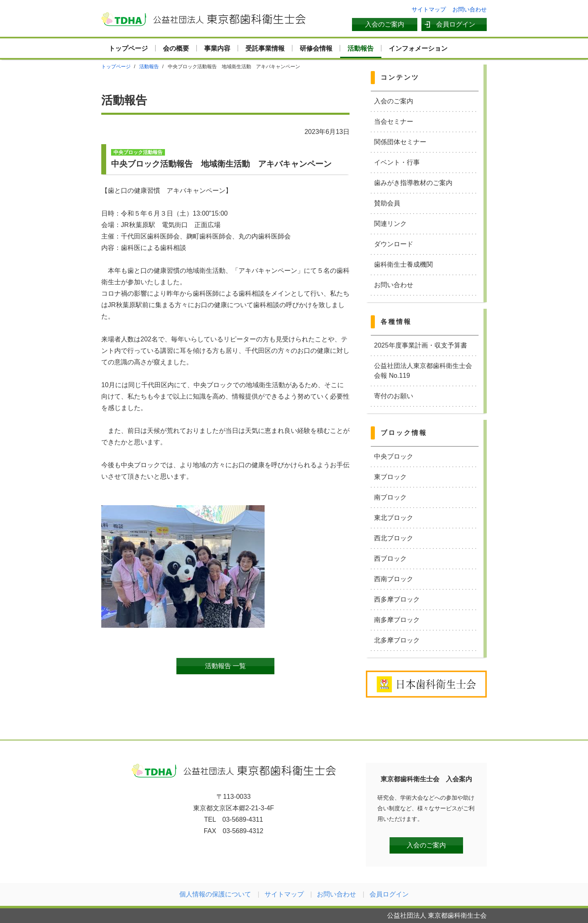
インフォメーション (418, 48)
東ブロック (390, 477)
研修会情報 (316, 48)
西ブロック (390, 558)
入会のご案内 (385, 24)
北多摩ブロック (397, 640)
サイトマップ (429, 9)
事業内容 (217, 48)
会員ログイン (456, 24)
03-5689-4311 (243, 819)
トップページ (128, 48)
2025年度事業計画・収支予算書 (421, 345)
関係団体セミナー (400, 142)
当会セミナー (394, 122)
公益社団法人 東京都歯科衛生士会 (203, 19)
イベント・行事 (397, 162)
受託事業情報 (265, 48)
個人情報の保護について (215, 894)
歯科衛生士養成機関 (403, 264)
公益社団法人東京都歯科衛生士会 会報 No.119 (426, 371)
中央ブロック (394, 456)
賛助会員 (387, 203)
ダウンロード (394, 244)
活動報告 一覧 (225, 666)
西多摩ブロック (397, 599)
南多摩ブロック (397, 620)
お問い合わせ (470, 9)
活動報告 (361, 48)
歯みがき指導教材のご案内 (413, 183)
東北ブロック (394, 518)
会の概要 (176, 48)
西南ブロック (394, 579)
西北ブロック (394, 538)
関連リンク (390, 224)
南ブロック (390, 497)
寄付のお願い (394, 396)
